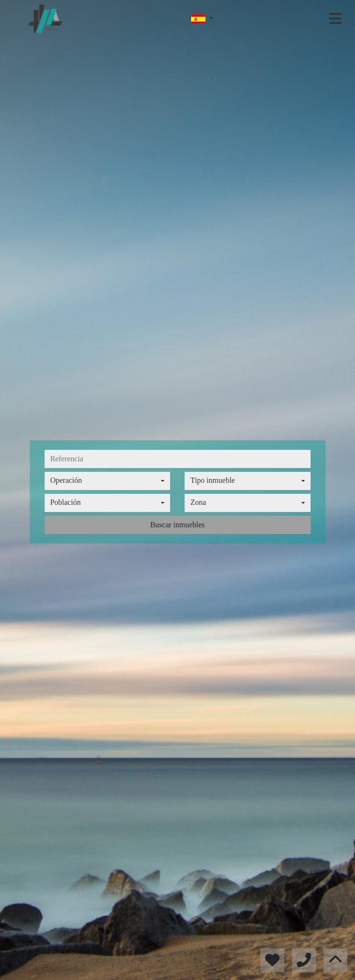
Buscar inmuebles (177, 525)
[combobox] (108, 481)
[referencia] (177, 459)
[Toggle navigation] (335, 19)
